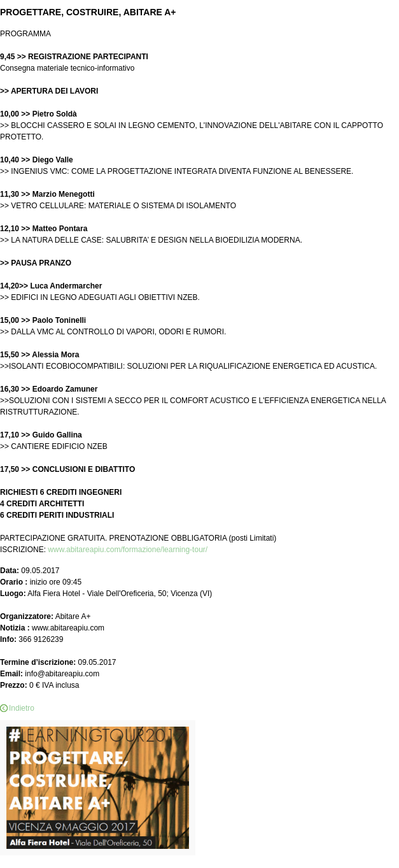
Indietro (22, 708)
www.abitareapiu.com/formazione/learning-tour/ (128, 550)
